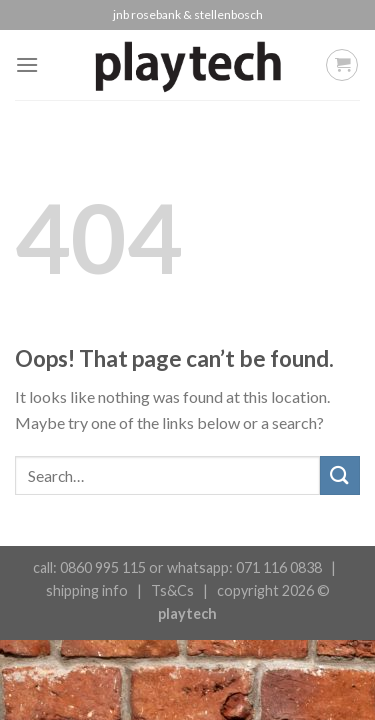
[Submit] (340, 475)
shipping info (87, 590)
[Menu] (27, 64)
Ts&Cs (172, 590)
